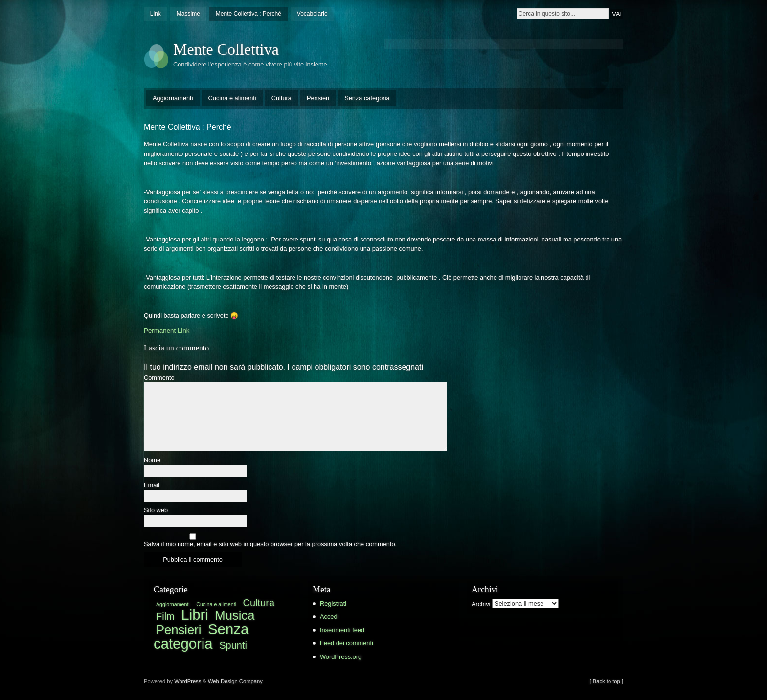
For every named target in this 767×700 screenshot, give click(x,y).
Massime (188, 14)
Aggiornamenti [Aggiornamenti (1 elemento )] (173, 604)
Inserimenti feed (342, 630)
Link (156, 14)
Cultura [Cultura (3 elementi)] (259, 603)
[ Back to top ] (607, 681)
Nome (152, 461)
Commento (159, 378)
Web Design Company (235, 681)
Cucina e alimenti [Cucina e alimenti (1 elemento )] (216, 604)
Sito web (156, 511)
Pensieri (318, 98)
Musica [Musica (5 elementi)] (235, 615)
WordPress (188, 681)
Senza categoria (367, 98)
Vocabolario (312, 14)
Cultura (282, 98)
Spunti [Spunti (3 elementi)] (233, 645)
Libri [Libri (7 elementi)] (194, 615)
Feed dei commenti (347, 643)
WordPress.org (341, 657)
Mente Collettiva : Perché (248, 14)
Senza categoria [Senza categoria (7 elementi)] (201, 636)
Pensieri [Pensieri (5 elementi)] (179, 630)
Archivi (481, 603)
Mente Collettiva (226, 49)
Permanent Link (167, 331)
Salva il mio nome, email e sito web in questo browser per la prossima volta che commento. (270, 544)
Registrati (333, 603)
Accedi (329, 617)
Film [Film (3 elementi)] (165, 616)
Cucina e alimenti (232, 98)
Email (152, 486)
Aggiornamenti (173, 98)
